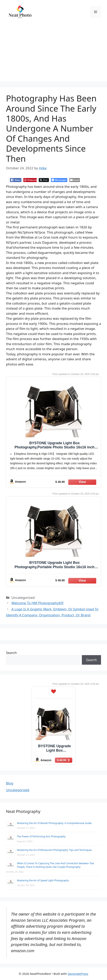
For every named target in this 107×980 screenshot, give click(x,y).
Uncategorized (18, 790)
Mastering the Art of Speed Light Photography (43, 880)
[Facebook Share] (16, 180)
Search (11, 653)
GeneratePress (78, 974)
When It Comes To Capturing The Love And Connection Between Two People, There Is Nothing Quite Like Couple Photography (56, 865)
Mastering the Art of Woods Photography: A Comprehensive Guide (54, 823)
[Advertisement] (53, 54)
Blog (10, 783)
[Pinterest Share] (30, 180)
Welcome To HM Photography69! (37, 603)
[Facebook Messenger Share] (59, 180)
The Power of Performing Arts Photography (41, 836)
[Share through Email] (75, 180)
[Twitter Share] (44, 180)
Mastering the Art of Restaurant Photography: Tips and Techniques (54, 850)
